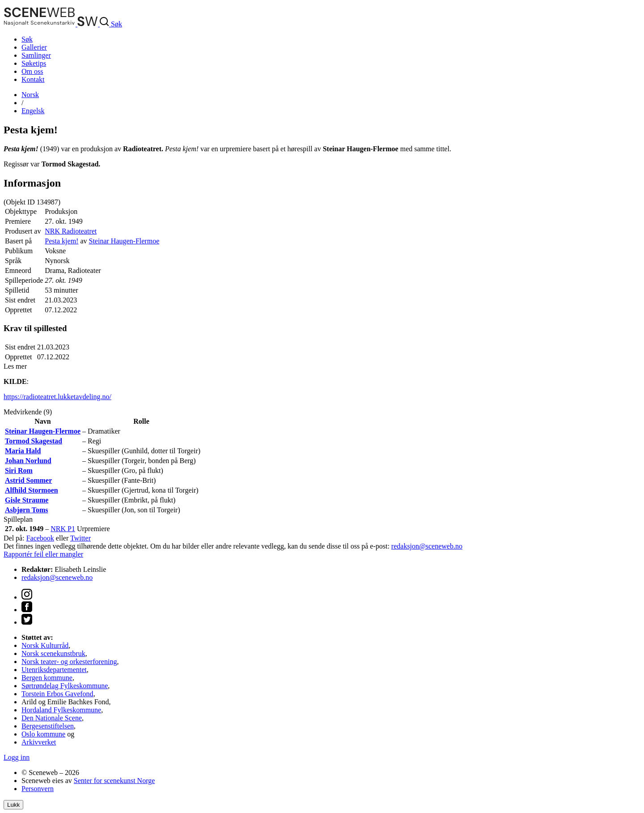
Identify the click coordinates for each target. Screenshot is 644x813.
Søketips (34, 63)
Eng (33, 111)
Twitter (80, 538)
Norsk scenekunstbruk (53, 653)
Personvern (38, 789)
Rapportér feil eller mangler (43, 554)
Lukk (13, 805)
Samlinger (36, 55)
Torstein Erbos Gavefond (57, 694)
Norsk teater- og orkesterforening (69, 662)
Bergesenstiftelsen (48, 726)
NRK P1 (63, 529)
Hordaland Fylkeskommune (61, 710)
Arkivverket (39, 742)
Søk (27, 39)
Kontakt (33, 79)
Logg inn (17, 757)
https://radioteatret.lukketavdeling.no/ (57, 397)
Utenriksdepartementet (54, 670)
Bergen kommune (47, 678)
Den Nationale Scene (52, 718)
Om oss (32, 71)
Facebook (40, 538)
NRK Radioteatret (71, 231)
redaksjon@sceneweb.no (427, 546)
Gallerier (34, 47)
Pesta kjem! (61, 241)
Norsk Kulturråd (45, 645)
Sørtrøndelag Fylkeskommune (65, 686)
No (30, 95)
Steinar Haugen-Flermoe (124, 241)
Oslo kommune (43, 734)
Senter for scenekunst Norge (114, 781)
